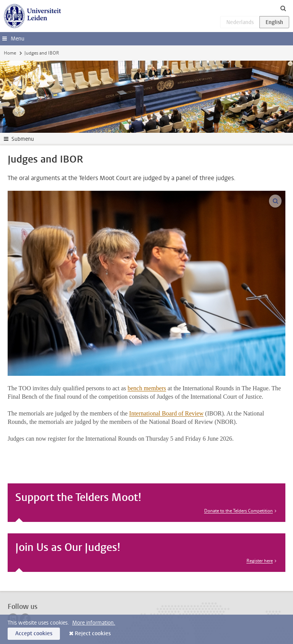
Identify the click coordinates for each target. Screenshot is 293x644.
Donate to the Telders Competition (238, 511)
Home (10, 53)
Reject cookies (93, 634)
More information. (94, 623)
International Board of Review (167, 413)
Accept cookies (34, 634)
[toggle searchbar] (283, 8)
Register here (260, 561)
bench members (147, 388)
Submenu (23, 139)
